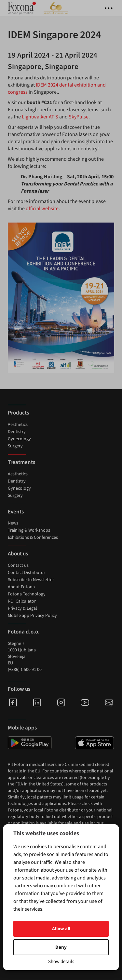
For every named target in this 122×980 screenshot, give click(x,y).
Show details (61, 962)
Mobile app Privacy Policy (32, 616)
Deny (61, 947)
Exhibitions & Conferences (33, 538)
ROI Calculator (22, 601)
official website (42, 209)
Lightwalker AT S (40, 117)
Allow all (61, 929)
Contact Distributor (27, 573)
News (13, 523)
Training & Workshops (29, 530)
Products (18, 413)
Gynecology (19, 439)
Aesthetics (18, 425)
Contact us (18, 565)
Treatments (21, 462)
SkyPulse (79, 117)
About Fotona (21, 587)
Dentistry (17, 432)
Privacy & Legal (22, 608)
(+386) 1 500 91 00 (25, 670)
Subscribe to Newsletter (31, 580)
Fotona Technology (27, 594)
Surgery (15, 446)
